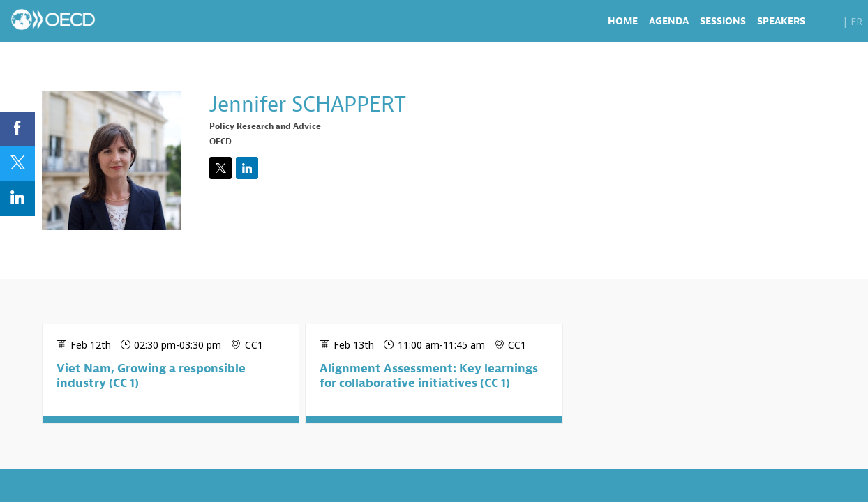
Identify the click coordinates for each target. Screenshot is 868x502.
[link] (623, 21)
